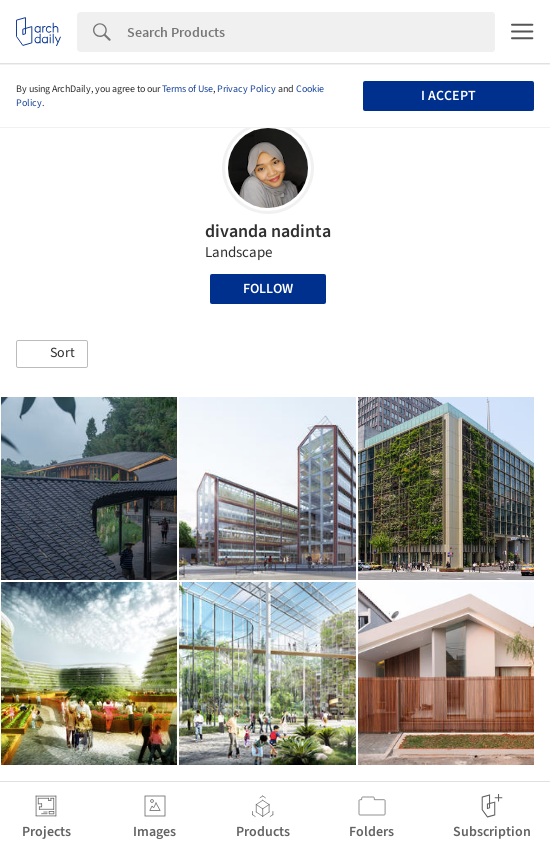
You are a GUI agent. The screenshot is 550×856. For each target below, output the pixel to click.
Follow (268, 289)
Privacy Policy (246, 89)
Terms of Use (187, 89)
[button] (52, 354)
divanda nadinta (268, 231)
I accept (448, 96)
